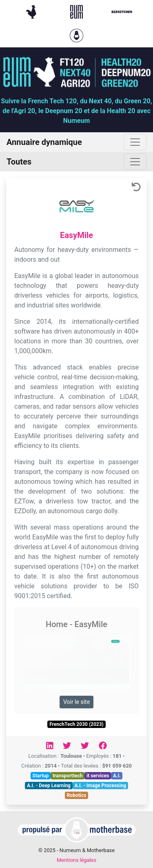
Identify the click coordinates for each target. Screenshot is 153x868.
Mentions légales (76, 860)
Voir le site (76, 702)
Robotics (77, 795)
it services (98, 776)
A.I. (117, 776)
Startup (40, 776)
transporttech (68, 776)
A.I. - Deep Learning (49, 786)
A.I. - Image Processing (100, 786)
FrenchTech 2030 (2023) (76, 724)
